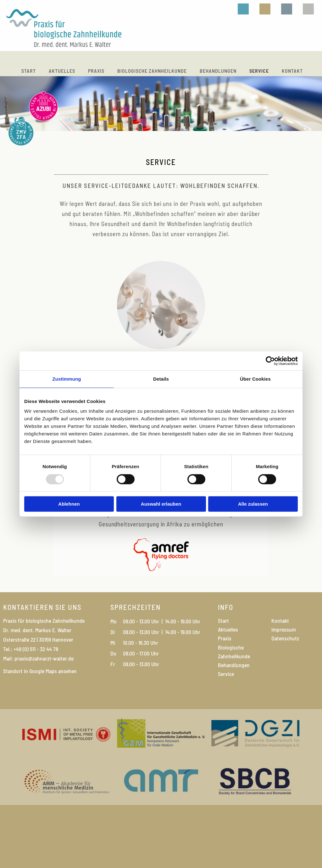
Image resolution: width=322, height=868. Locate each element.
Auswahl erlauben (161, 504)
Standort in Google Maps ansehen (40, 671)
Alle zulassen (253, 504)
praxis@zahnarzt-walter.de (44, 658)
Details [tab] (161, 379)
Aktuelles (62, 71)
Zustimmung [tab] (67, 379)
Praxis (96, 71)
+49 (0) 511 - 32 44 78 (35, 649)
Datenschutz (285, 638)
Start (29, 71)
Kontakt (292, 71)
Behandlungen (218, 71)
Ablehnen (69, 504)
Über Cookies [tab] (255, 379)
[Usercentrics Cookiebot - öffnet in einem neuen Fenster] (270, 361)
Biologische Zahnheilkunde (152, 71)
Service (259, 71)
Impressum (284, 629)
